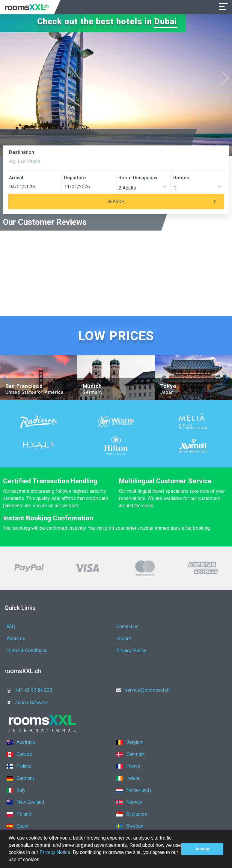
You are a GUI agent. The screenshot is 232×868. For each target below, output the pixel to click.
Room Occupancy (138, 178)
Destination (22, 152)
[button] (43, 860)
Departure (75, 178)
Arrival (16, 178)
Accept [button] (202, 849)
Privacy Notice (55, 852)
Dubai (166, 21)
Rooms (181, 178)
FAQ (11, 627)
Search (166, 202)
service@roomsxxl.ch (141, 690)
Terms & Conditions (27, 650)
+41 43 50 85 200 (28, 690)
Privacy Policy (131, 650)
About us (16, 638)
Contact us (127, 627)
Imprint (124, 638)
